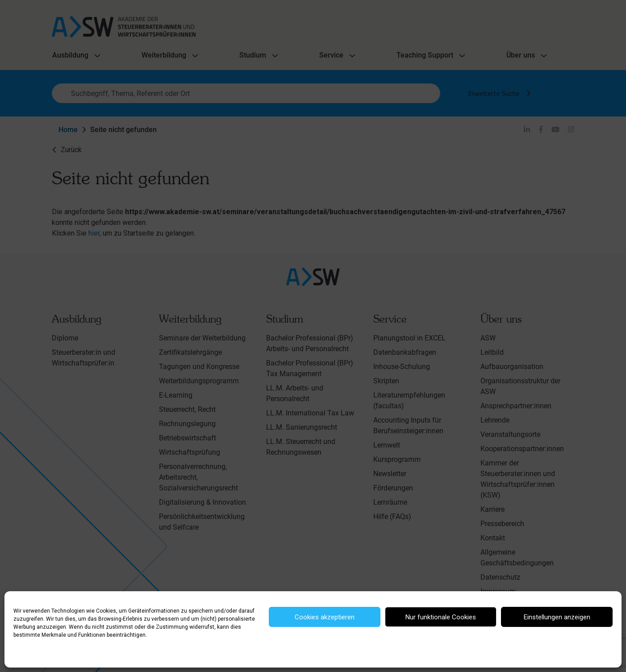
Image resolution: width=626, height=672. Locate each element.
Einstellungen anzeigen (557, 617)
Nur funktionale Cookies (441, 617)
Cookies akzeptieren (325, 617)
